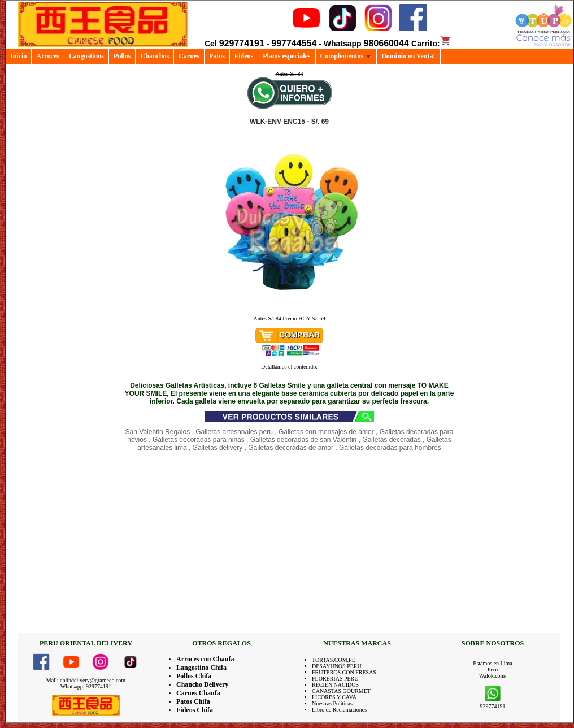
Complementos (346, 56)
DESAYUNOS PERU (337, 666)
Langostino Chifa (201, 668)
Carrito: (431, 44)
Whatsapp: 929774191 (86, 686)
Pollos (122, 56)
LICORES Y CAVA (334, 697)
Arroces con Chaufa (205, 659)
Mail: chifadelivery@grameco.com (86, 680)
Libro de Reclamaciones (339, 710)
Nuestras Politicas (332, 703)
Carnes (189, 56)
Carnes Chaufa (198, 693)
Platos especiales (286, 56)
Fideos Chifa (195, 710)
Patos (217, 56)
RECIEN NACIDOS (335, 685)
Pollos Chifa (194, 676)
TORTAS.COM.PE (334, 660)
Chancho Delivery (202, 684)
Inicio (18, 56)
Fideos (244, 56)
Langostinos (86, 56)
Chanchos (155, 56)
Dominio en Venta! (408, 56)
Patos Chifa (193, 701)
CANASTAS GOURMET (341, 691)
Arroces (47, 56)
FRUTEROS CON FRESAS (344, 672)
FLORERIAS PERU (335, 679)
